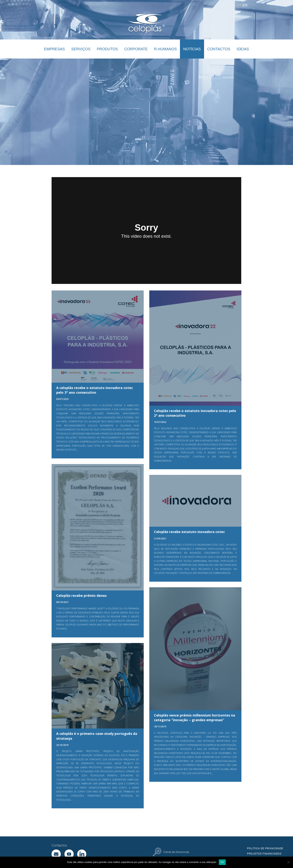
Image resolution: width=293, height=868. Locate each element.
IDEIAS (243, 49)
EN (245, 5)
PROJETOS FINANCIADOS (264, 854)
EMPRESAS (54, 49)
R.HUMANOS (165, 49)
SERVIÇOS (81, 49)
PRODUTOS (107, 49)
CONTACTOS (219, 49)
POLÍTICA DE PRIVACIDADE (265, 848)
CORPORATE (136, 49)
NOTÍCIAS (192, 49)
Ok (222, 862)
